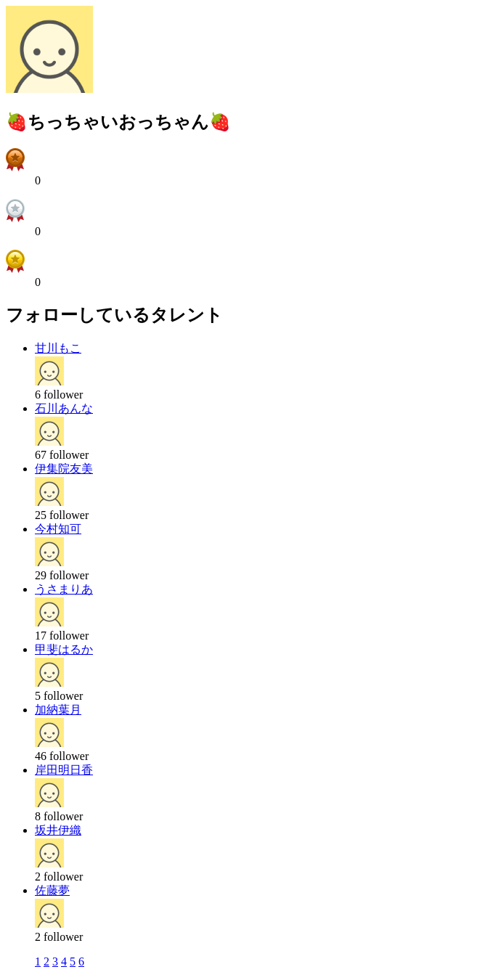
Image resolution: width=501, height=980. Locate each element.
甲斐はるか (64, 649)
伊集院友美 (64, 469)
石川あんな (64, 408)
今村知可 (58, 529)
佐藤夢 (52, 890)
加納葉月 (58, 710)
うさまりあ (64, 589)
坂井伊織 (58, 830)
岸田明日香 (64, 770)
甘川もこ (58, 348)
